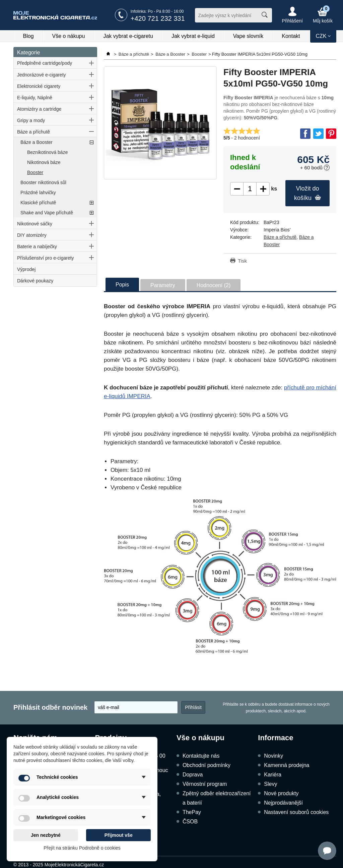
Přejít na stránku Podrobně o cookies (82, 848)
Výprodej (26, 269)
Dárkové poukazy (35, 281)
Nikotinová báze (44, 162)
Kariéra (273, 775)
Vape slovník (248, 36)
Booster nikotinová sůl (43, 182)
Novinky (273, 756)
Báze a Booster (37, 142)
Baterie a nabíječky (37, 247)
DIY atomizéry (32, 235)
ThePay (192, 812)
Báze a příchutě (33, 132)
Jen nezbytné (46, 835)
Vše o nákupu (69, 36)
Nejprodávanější (283, 803)
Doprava (193, 775)
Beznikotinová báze (47, 152)
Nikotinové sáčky (35, 224)
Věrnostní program (205, 784)
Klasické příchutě (38, 203)
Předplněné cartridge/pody (45, 63)
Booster (35, 172)
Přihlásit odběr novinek (50, 707)
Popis (122, 285)
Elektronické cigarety (39, 86)
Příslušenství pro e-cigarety (46, 258)
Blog (28, 36)
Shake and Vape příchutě (47, 213)
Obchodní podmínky (207, 765)
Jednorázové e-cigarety (42, 75)
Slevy (270, 784)
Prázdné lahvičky (38, 193)
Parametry (163, 285)
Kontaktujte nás (201, 756)
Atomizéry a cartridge (39, 109)
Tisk (242, 261)
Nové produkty (281, 793)
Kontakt (291, 36)
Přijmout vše (119, 835)
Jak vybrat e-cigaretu (128, 36)
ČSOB (190, 822)
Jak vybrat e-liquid (193, 36)
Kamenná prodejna (287, 765)
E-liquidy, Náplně (35, 98)
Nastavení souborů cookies (296, 812)
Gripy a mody (31, 120)
